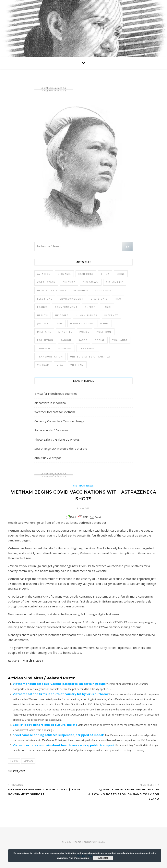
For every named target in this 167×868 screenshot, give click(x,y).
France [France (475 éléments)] (42, 307)
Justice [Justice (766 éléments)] (43, 324)
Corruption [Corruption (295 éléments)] (46, 282)
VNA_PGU (19, 771)
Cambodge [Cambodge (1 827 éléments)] (86, 274)
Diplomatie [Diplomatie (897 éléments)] (115, 282)
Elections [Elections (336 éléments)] (45, 299)
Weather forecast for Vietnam (55, 412)
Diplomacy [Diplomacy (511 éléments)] (91, 282)
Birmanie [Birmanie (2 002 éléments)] (64, 274)
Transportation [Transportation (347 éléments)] (50, 357)
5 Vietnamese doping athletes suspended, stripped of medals (59, 735)
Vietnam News (83, 486)
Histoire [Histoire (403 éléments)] (62, 315)
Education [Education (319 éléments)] (103, 290)
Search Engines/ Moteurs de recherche (61, 448)
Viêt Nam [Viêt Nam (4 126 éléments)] (77, 365)
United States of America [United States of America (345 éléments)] (90, 357)
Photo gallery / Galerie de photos (57, 439)
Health (14, 761)
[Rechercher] (127, 247)
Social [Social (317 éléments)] (100, 340)
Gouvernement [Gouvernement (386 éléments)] (66, 307)
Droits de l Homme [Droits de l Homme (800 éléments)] (52, 290)
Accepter (103, 858)
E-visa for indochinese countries (56, 394)
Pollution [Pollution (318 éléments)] (45, 340)
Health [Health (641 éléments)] (43, 315)
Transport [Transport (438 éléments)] (88, 348)
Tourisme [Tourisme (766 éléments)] (65, 348)
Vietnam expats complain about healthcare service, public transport (64, 745)
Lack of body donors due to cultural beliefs (45, 725)
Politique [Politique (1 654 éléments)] (104, 332)
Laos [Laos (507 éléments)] (59, 324)
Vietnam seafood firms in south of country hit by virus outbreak (61, 694)
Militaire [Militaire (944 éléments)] (44, 332)
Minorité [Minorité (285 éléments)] (65, 332)
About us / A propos (48, 458)
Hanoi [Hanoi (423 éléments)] (107, 307)
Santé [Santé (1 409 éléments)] (83, 340)
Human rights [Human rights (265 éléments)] (86, 315)
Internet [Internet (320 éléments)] (111, 315)
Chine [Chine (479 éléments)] (121, 274)
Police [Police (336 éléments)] (84, 332)
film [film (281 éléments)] (118, 299)
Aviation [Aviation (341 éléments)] (44, 274)
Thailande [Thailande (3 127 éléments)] (120, 340)
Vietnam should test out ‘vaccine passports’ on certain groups (59, 684)
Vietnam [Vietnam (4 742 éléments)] (43, 365)
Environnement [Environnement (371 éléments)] (72, 299)
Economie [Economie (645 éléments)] (81, 290)
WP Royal (99, 842)
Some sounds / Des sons (51, 430)
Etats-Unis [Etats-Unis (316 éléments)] (99, 299)
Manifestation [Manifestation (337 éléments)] (82, 324)
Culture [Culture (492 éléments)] (69, 282)
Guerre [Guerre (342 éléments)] (90, 307)
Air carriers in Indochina (50, 403)
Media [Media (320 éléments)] (105, 324)
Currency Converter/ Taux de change (59, 421)
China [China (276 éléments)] (105, 274)
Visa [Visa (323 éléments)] (60, 365)
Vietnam (28, 761)
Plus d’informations (79, 858)
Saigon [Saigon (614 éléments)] (66, 340)
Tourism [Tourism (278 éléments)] (44, 348)
